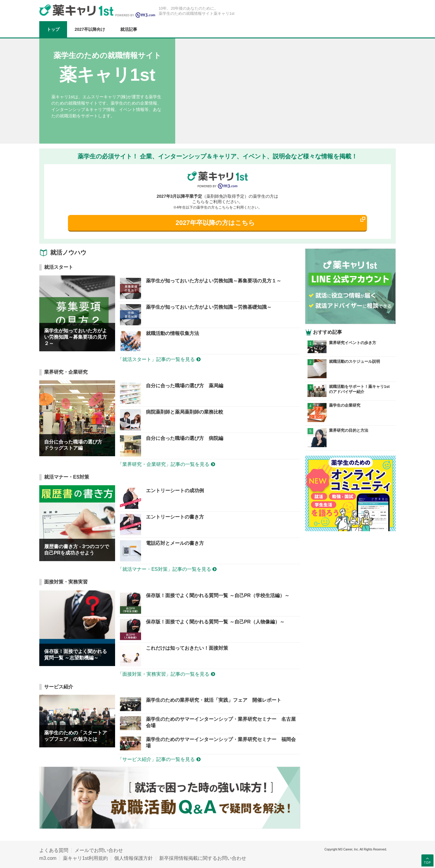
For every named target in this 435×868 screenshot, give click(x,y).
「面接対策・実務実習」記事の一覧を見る (166, 674)
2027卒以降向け (90, 29)
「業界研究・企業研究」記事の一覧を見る (166, 464)
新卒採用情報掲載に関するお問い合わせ (203, 858)
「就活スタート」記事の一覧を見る (159, 359)
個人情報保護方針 (134, 858)
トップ (53, 29)
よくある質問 (54, 850)
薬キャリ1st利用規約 (85, 858)
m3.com (48, 858)
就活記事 (129, 29)
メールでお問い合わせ (99, 850)
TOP (427, 860)
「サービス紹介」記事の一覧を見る (159, 759)
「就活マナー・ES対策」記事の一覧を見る (167, 569)
